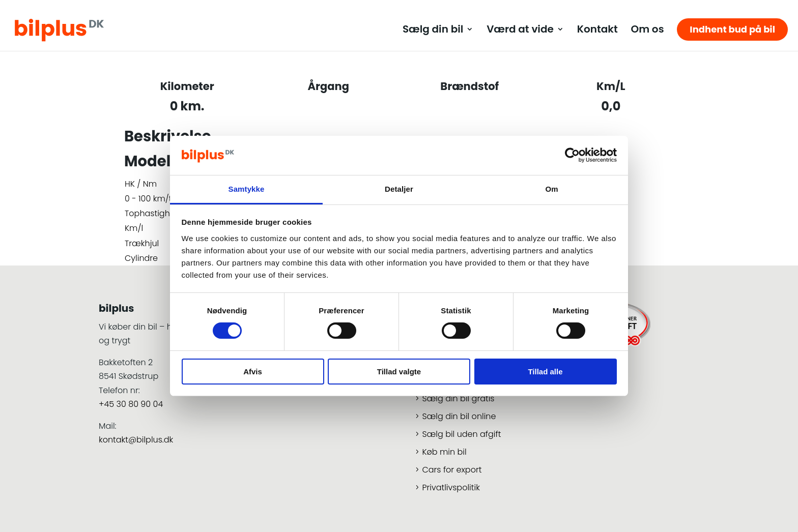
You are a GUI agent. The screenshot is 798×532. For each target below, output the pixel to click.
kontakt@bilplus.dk (136, 440)
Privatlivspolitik (451, 487)
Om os (647, 31)
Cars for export (452, 470)
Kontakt (597, 31)
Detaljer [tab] (399, 189)
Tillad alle (545, 372)
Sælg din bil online (459, 416)
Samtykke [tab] (247, 189)
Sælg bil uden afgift (461, 434)
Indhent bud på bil (732, 29)
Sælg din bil (433, 31)
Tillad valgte (399, 372)
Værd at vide (520, 31)
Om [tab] (551, 189)
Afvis (253, 372)
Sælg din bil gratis (458, 398)
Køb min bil (444, 452)
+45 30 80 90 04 (131, 404)
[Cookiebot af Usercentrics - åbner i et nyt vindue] (572, 155)
